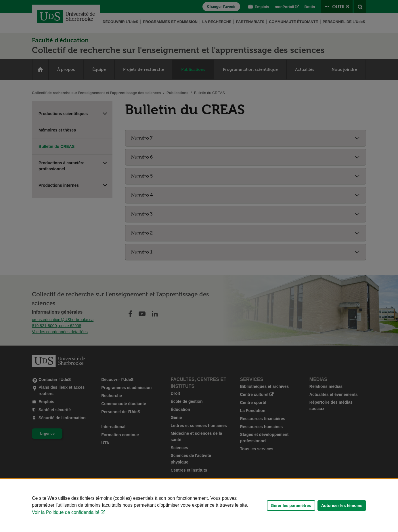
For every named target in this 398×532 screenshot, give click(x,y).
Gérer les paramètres (291, 506)
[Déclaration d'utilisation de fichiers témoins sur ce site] (199, 505)
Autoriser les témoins (342, 506)
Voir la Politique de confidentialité (66, 512)
